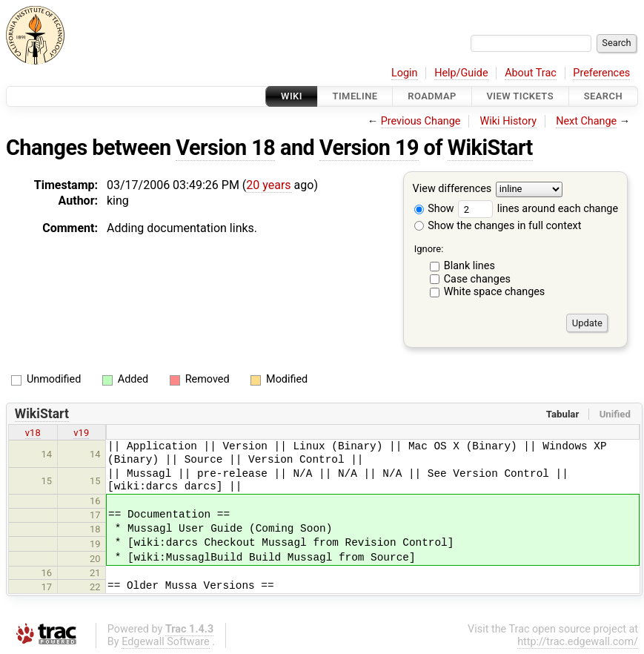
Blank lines (469, 266)
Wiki (292, 96)
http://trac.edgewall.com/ (578, 642)
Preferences (601, 73)
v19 (81, 433)
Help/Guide (461, 73)
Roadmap (432, 96)
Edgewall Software (166, 642)
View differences (452, 189)
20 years (268, 185)
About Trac (531, 73)
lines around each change (538, 209)
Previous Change (421, 121)
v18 (33, 433)
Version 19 (369, 148)
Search (603, 96)
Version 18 (225, 148)
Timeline (355, 96)
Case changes (477, 279)
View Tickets (520, 96)
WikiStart (490, 148)
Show (434, 209)
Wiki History (508, 121)
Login (405, 73)
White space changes (495, 292)
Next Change (586, 121)
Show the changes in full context (498, 226)
